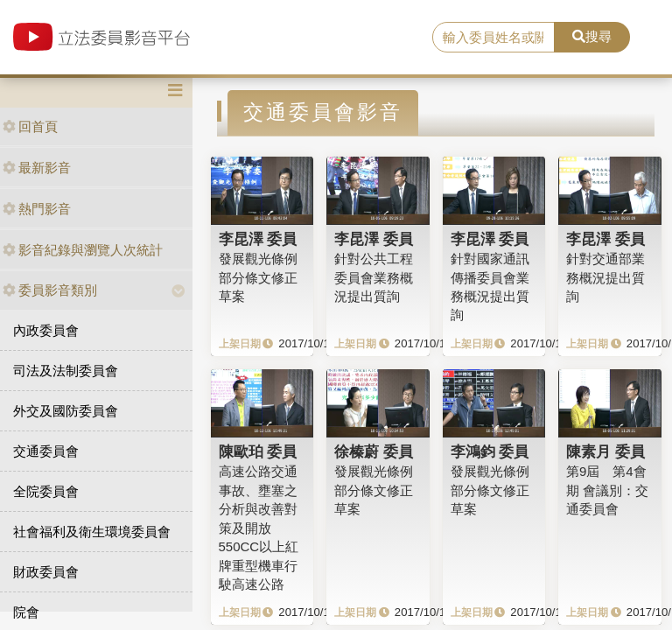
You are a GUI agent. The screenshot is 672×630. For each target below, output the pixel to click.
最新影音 (37, 168)
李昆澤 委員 (258, 239)
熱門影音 (37, 209)
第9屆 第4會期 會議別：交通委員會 (607, 490)
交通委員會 (46, 451)
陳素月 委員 (605, 451)
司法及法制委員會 (66, 371)
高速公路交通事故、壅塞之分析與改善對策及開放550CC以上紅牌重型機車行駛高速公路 (259, 528)
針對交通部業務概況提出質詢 (605, 277)
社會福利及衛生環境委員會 (92, 532)
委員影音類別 (50, 290)
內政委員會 (46, 330)
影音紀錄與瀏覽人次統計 (83, 250)
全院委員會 (46, 491)
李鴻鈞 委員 (490, 451)
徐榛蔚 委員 (374, 451)
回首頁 (30, 126)
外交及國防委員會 (66, 411)
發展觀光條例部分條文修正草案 (258, 277)
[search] (493, 38)
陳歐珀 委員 (258, 451)
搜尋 (592, 36)
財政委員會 (46, 572)
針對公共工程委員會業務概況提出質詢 (374, 277)
